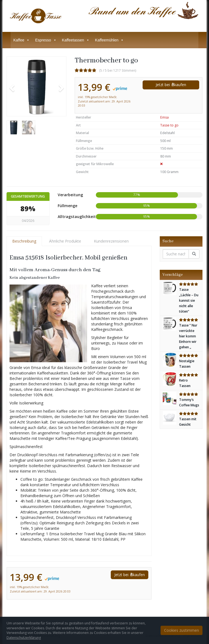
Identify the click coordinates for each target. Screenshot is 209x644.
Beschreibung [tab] (24, 241)
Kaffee (21, 40)
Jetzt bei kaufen (171, 85)
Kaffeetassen (76, 40)
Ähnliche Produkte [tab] (65, 241)
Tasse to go (169, 125)
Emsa (165, 117)
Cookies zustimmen (182, 630)
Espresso (46, 40)
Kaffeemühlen (109, 40)
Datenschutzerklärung (24, 638)
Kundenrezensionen (111, 241)
